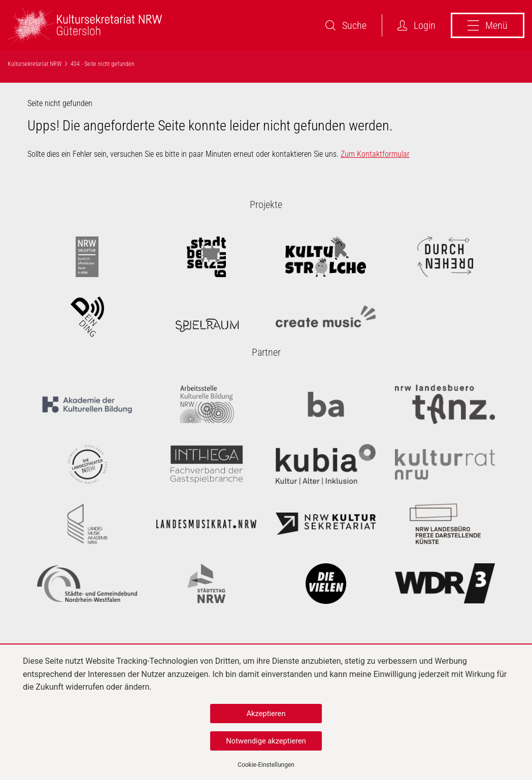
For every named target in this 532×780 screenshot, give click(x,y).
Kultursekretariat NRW (35, 64)
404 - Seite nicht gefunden (103, 64)
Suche (346, 25)
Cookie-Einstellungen (266, 765)
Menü (488, 25)
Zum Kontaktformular (375, 154)
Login (417, 25)
